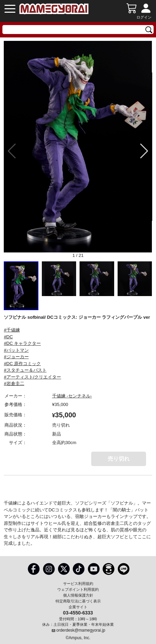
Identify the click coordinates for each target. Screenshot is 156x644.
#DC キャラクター (22, 343)
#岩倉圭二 (14, 383)
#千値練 (12, 330)
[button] (144, 151)
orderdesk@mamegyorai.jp (81, 630)
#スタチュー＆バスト (25, 370)
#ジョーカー (16, 357)
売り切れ (119, 459)
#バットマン (16, 350)
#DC (8, 337)
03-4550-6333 (78, 612)
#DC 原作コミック (22, 364)
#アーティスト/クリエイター (32, 377)
